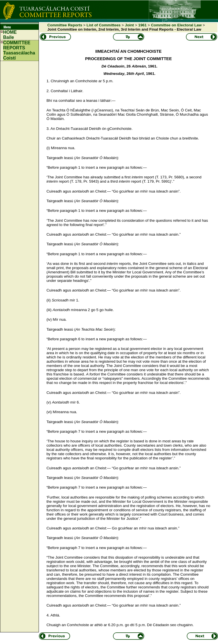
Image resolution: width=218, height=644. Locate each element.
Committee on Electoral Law (176, 25)
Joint (129, 25)
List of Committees (104, 25)
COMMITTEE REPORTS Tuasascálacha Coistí (19, 50)
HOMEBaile (10, 35)
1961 (142, 25)
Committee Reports (65, 25)
